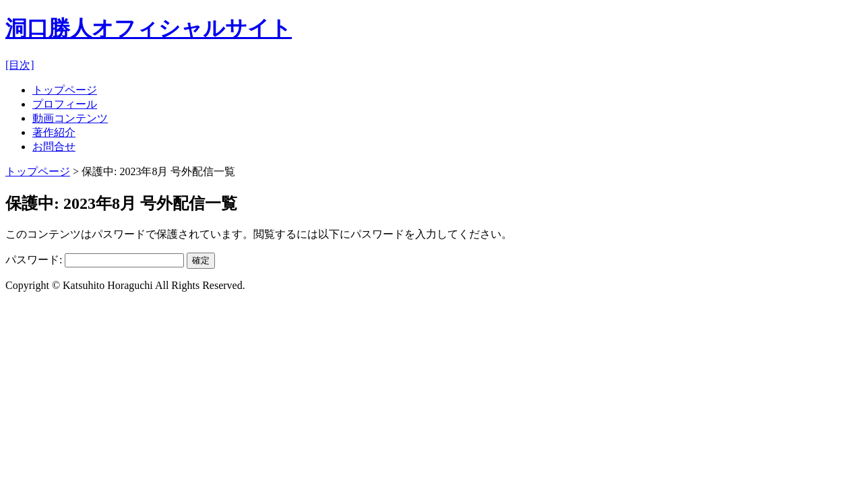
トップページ (65, 90)
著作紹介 (54, 132)
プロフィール (65, 104)
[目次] (20, 65)
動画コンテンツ (70, 118)
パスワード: (95, 260)
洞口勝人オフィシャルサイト (149, 28)
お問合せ (54, 147)
